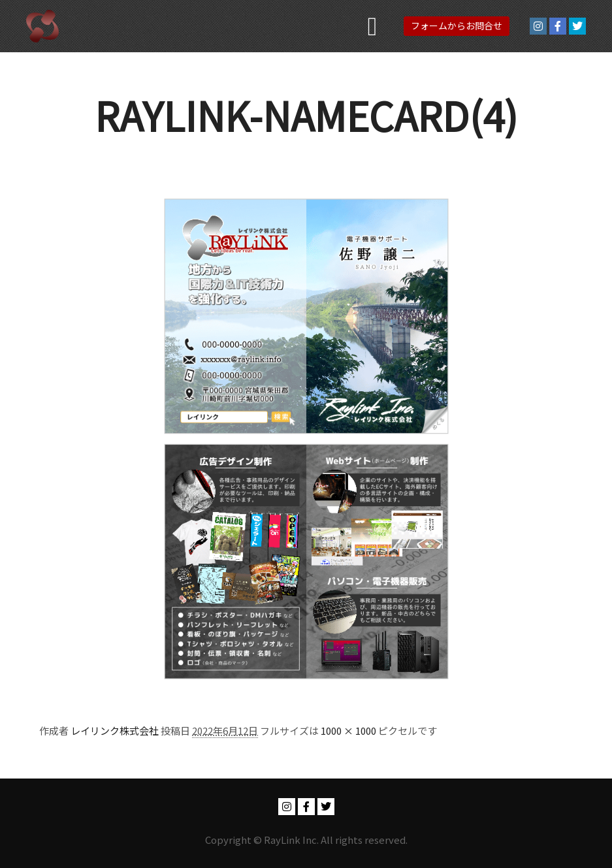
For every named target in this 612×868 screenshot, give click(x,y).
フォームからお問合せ (457, 25)
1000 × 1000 (348, 731)
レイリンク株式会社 (115, 731)
